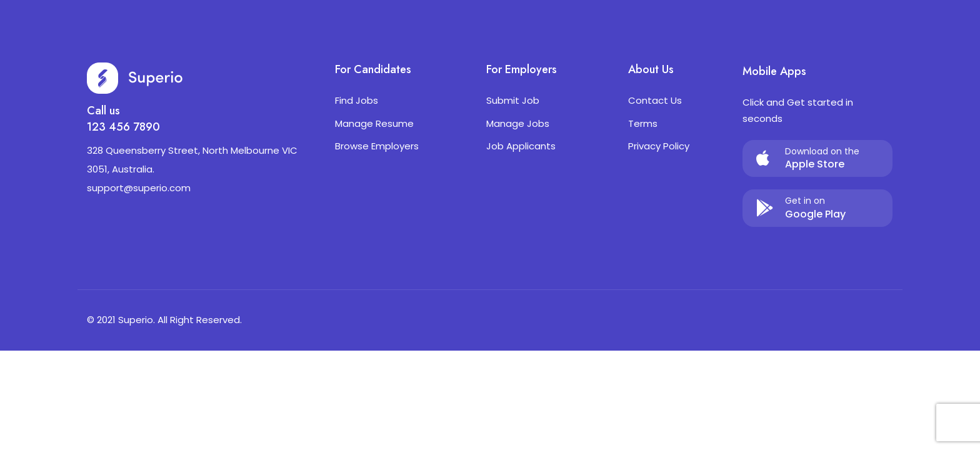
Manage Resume (374, 123)
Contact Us (655, 100)
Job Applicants (521, 146)
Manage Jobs (518, 123)
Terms (643, 123)
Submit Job (513, 100)
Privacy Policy (659, 146)
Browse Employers (377, 146)
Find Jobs (357, 100)
